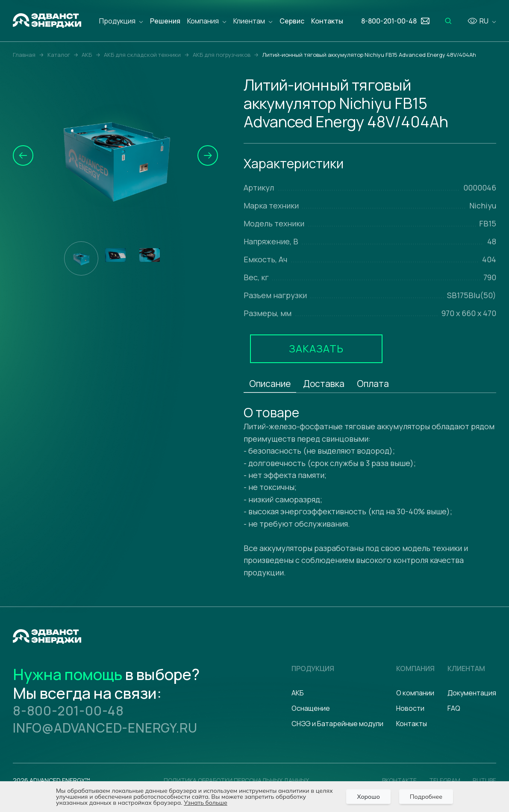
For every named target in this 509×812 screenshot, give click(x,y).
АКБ (298, 693)
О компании (415, 693)
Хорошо (368, 797)
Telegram (445, 780)
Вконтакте (399, 780)
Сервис (292, 21)
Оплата (373, 384)
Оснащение (311, 708)
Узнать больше (206, 803)
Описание (270, 384)
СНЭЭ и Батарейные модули (337, 724)
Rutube (484, 780)
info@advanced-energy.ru (105, 728)
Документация (472, 693)
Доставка (324, 384)
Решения (165, 21)
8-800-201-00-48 (68, 711)
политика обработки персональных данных (236, 780)
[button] (23, 155)
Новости (410, 708)
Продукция (117, 21)
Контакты (327, 21)
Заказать (316, 348)
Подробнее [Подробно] (426, 797)
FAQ (454, 708)
